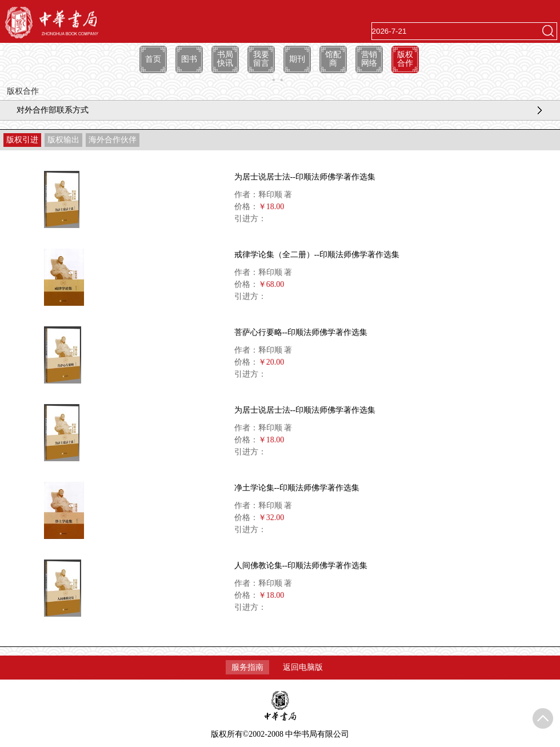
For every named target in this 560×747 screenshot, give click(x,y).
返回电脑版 (303, 667)
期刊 (297, 59)
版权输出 (63, 140)
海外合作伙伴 (113, 140)
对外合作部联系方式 (53, 110)
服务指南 (247, 667)
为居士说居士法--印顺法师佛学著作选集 (305, 177)
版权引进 (22, 140)
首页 (153, 59)
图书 (189, 59)
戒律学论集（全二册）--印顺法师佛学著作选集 (317, 255)
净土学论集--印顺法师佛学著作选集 (297, 488)
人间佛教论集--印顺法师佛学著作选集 (301, 566)
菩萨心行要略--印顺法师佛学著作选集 (301, 332)
